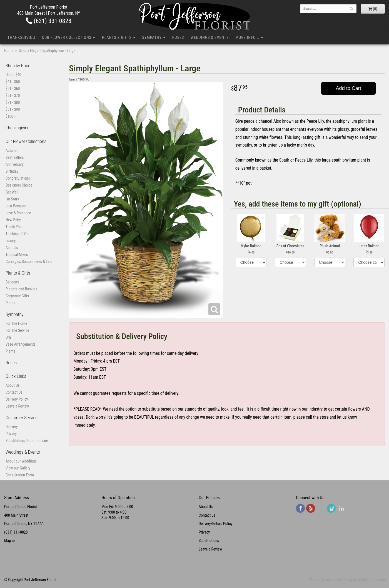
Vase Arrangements (21, 344)
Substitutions (209, 541)
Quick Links (16, 376)
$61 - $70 (13, 96)
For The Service (17, 330)
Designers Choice (19, 185)
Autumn (12, 150)
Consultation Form (20, 475)
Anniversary (15, 164)
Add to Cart (349, 88)
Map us (10, 541)
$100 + (11, 116)
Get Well (12, 192)
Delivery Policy (17, 399)
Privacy (11, 434)
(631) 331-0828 (49, 21)
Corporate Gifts (17, 296)
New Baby (13, 220)
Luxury (11, 241)
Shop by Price (18, 66)
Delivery (12, 427)
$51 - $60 (13, 89)
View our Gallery (18, 468)
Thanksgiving (21, 37)
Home (9, 51)
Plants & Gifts (117, 37)
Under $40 (13, 75)
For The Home (16, 323)
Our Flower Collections (67, 37)
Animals (12, 248)
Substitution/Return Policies (27, 441)
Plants (10, 303)
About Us (13, 385)
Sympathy (152, 37)
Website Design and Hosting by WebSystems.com (347, 580)
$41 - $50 (13, 82)
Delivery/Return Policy (215, 524)
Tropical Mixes (17, 255)
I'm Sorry (12, 199)
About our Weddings (21, 461)
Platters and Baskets (21, 289)
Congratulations (18, 178)
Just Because (16, 206)
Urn (8, 337)
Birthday (12, 171)
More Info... (247, 37)
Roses (178, 37)
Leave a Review (17, 406)
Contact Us (14, 392)
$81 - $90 (13, 109)
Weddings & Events (210, 37)
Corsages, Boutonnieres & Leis (29, 262)
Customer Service (22, 418)
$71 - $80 (13, 102)
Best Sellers (15, 157)
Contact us (207, 515)
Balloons (12, 282)
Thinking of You (18, 234)
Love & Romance (18, 213)
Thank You (14, 227)
